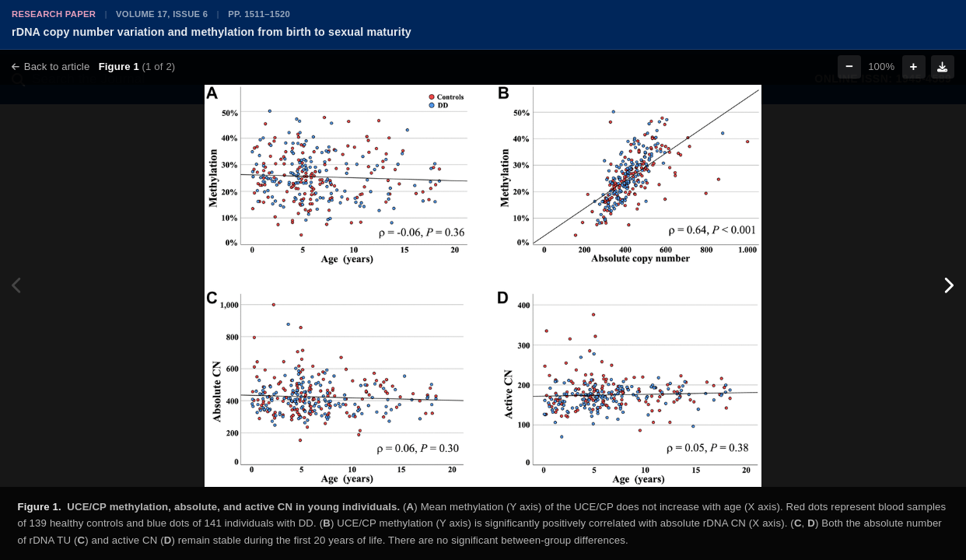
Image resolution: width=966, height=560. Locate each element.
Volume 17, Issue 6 (162, 14)
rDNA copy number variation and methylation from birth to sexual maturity (212, 32)
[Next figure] (948, 286)
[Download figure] (943, 67)
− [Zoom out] (849, 66)
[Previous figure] (17, 286)
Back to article (51, 66)
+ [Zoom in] (914, 66)
